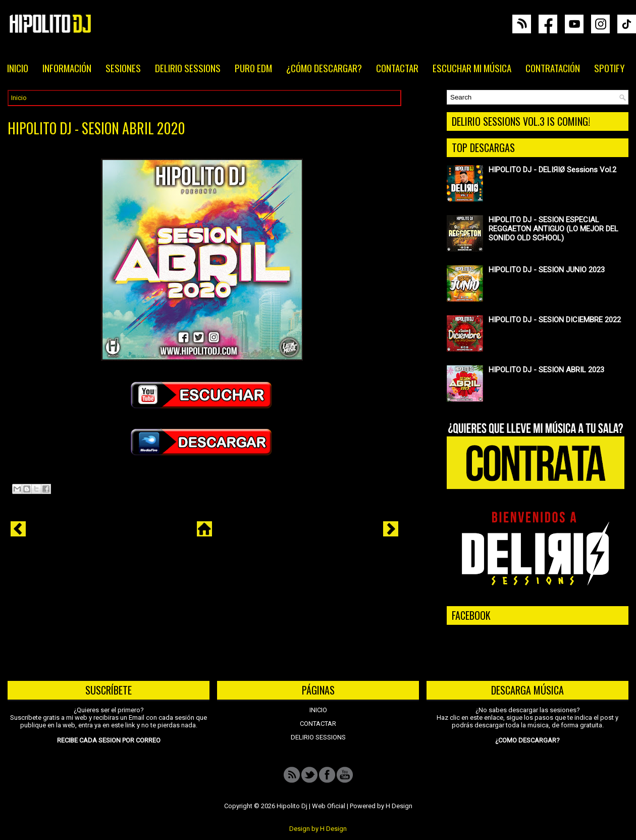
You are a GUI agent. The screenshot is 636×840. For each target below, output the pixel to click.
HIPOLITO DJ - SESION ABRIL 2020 (96, 128)
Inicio (19, 98)
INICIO (18, 68)
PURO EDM (253, 68)
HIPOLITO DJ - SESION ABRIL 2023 (546, 370)
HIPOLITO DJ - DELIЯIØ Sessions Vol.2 (552, 170)
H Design (399, 806)
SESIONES (123, 68)
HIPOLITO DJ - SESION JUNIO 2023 (547, 270)
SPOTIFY (609, 68)
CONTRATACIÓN (553, 68)
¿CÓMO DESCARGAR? (324, 68)
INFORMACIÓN (67, 68)
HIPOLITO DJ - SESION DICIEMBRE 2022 (555, 320)
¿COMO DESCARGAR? (527, 740)
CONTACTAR (397, 68)
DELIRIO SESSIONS (188, 68)
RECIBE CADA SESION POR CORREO (109, 740)
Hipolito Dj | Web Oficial (311, 806)
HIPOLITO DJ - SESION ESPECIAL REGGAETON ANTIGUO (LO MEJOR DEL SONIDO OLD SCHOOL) (553, 229)
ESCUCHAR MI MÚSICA (472, 68)
